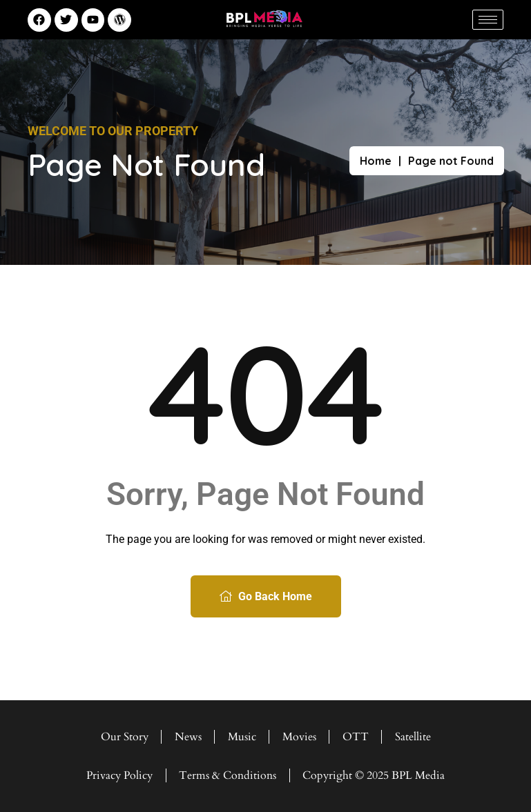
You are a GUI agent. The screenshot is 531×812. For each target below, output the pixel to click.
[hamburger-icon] (488, 20)
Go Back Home (266, 596)
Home (376, 161)
